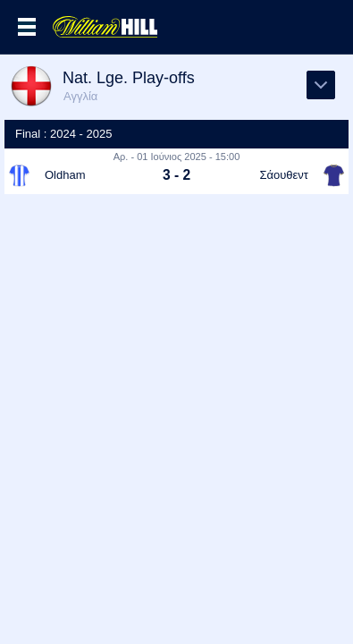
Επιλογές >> (27, 27)
